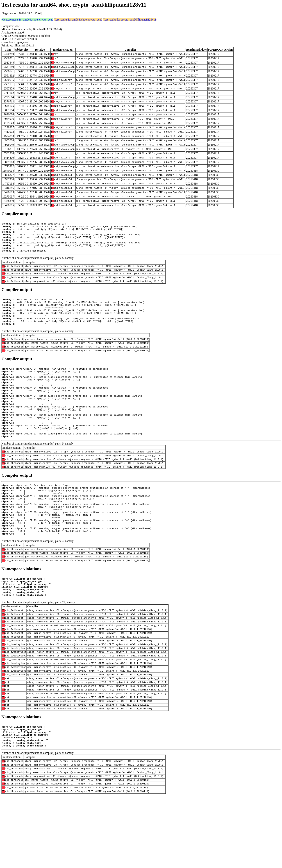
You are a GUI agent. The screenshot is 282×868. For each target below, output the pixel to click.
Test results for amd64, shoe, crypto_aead (78, 20)
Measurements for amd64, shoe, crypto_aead (27, 20)
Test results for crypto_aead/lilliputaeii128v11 (130, 20)
